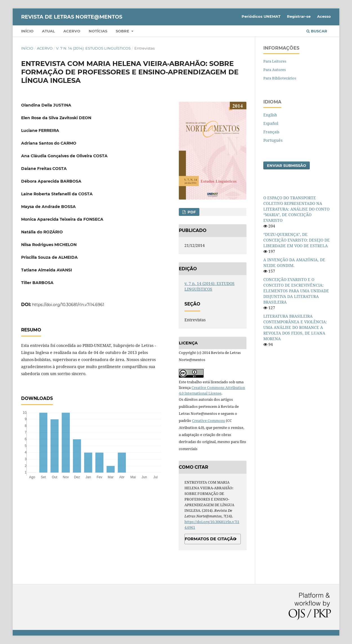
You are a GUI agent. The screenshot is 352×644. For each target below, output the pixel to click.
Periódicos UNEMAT (261, 16)
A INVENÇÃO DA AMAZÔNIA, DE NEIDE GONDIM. (294, 263)
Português (273, 140)
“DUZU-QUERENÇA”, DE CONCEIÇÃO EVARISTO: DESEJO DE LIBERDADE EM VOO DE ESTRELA (297, 240)
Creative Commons (209, 421)
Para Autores (275, 70)
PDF (191, 212)
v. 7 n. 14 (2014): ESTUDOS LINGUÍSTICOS (93, 48)
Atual (48, 31)
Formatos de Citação (210, 539)
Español (271, 123)
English (270, 115)
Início (27, 31)
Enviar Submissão (287, 165)
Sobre (123, 31)
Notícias (98, 31)
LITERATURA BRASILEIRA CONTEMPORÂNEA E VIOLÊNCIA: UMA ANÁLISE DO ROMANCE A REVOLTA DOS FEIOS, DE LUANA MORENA (295, 327)
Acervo (72, 31)
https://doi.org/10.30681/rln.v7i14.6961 (68, 305)
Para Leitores (275, 61)
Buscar (317, 31)
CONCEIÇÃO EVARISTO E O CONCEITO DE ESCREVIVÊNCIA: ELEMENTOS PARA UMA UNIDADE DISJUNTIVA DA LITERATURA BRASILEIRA (296, 291)
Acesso (324, 16)
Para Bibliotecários (280, 78)
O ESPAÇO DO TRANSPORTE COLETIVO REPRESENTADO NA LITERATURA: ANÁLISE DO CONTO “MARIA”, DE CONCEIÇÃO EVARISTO (296, 209)
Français (271, 132)
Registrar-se (299, 16)
